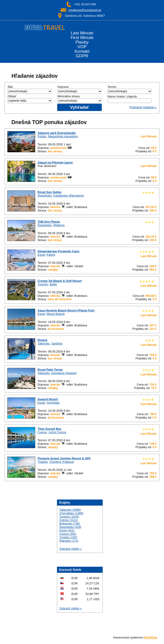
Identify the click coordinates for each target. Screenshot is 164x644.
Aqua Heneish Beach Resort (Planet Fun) (66, 310)
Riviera (42, 340)
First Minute (82, 38)
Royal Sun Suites (50, 192)
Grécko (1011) (69, 520)
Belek (53, 284)
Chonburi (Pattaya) (62, 462)
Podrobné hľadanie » (143, 107)
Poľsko (42, 136)
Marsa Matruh (56, 314)
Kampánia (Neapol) (64, 373)
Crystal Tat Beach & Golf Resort (60, 281)
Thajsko (43, 462)
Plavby (82, 42)
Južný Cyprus (57, 432)
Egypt (41, 255)
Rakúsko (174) (69, 541)
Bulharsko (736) (70, 523)
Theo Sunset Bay (49, 429)
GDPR (82, 56)
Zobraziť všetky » (71, 549)
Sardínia (57, 343)
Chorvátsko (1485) (71, 513)
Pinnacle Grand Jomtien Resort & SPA (64, 458)
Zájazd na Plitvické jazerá (55, 162)
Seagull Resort (48, 399)
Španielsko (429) (70, 527)
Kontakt (82, 51)
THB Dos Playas (49, 222)
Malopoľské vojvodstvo (63, 136)
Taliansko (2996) (70, 510)
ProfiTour (151, 637)
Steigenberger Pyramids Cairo (59, 251)
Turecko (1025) (69, 517)
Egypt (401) (67, 530)
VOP (82, 47)
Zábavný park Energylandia (56, 133)
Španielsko (45, 196)
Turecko (43, 284)
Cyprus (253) (68, 534)
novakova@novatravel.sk (85, 10)
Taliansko (44, 343)
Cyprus (42, 432)
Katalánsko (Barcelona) (69, 196)
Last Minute (82, 33)
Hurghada (53, 403)
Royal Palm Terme (50, 370)
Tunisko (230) (68, 537)
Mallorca (59, 225)
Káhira (51, 255)
